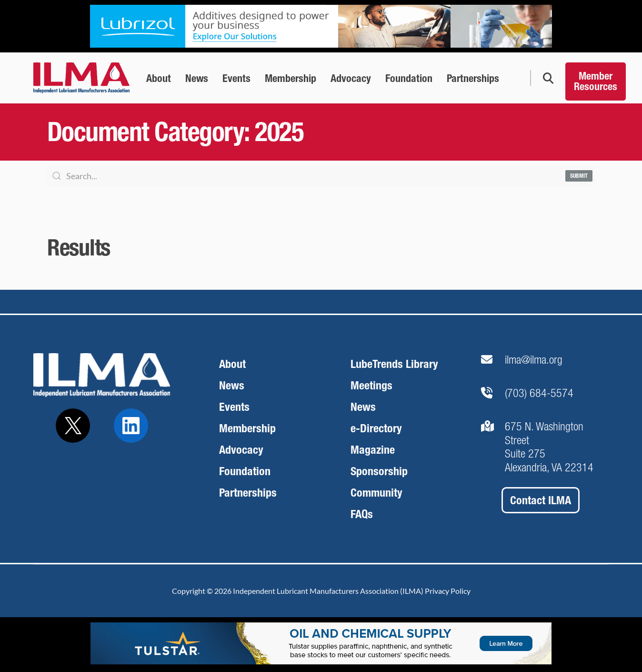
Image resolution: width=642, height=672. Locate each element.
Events (234, 407)
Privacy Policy (448, 591)
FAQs (362, 514)
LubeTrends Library (394, 364)
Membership (247, 428)
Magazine (373, 450)
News (232, 385)
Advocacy (241, 450)
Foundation (245, 471)
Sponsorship (379, 471)
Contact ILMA (541, 500)
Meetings (371, 385)
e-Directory (376, 428)
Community (376, 493)
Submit (579, 176)
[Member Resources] (596, 78)
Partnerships (248, 493)
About (232, 364)
